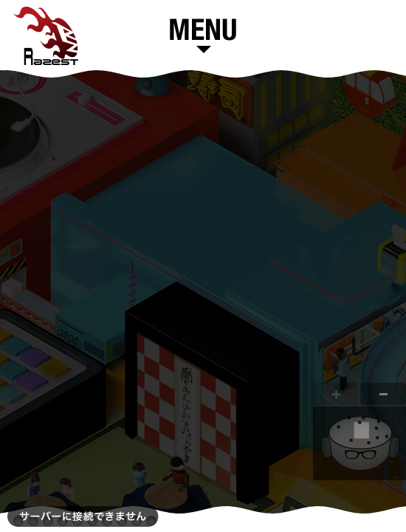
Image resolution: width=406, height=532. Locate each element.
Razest (46, 36)
